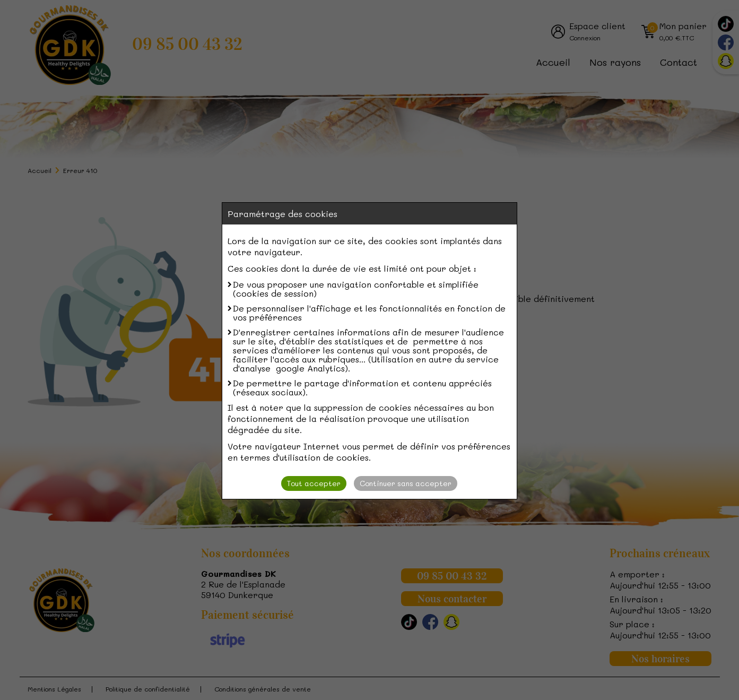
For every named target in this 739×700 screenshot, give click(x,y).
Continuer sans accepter (406, 483)
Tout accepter (314, 483)
